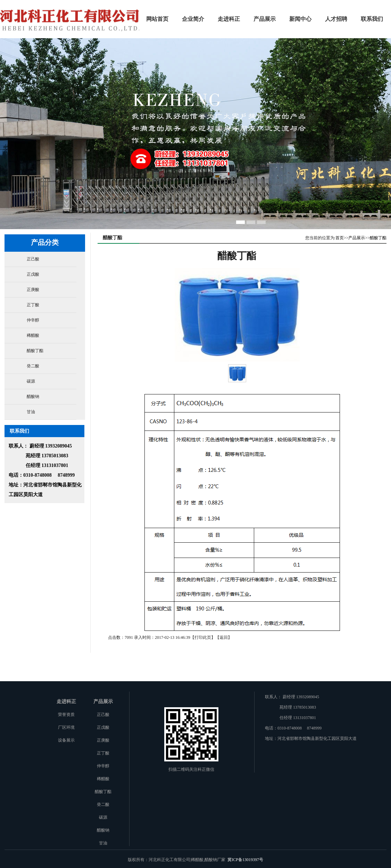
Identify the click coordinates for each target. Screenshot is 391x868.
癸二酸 (33, 366)
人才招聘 (336, 19)
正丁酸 (33, 305)
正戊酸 (33, 274)
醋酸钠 (33, 397)
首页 (340, 238)
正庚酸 (33, 290)
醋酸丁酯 (35, 351)
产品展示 (265, 19)
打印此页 (203, 637)
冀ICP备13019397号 (245, 860)
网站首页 (157, 19)
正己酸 (33, 259)
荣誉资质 (66, 715)
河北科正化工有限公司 (70, 17)
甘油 (31, 412)
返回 (224, 637)
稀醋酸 (33, 335)
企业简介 (193, 19)
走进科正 (229, 19)
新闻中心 (300, 19)
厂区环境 (66, 727)
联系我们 (372, 19)
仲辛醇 (33, 320)
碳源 (31, 381)
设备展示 (66, 740)
